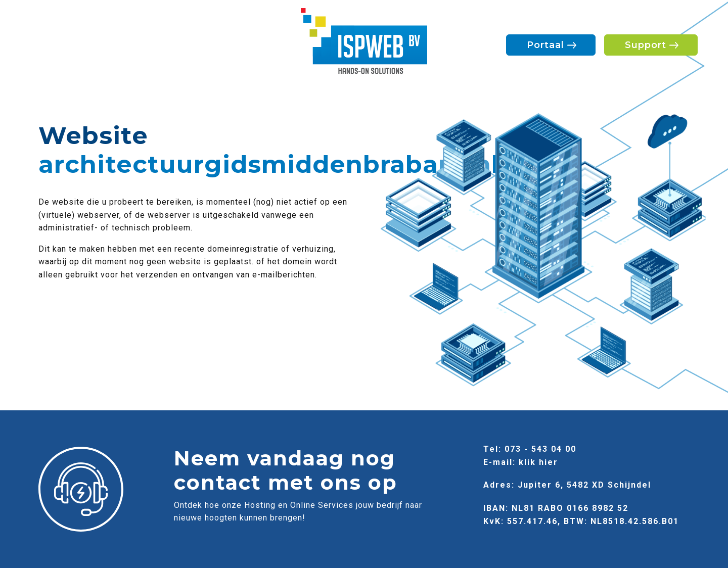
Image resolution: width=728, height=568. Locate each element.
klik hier (538, 462)
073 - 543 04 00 (540, 449)
